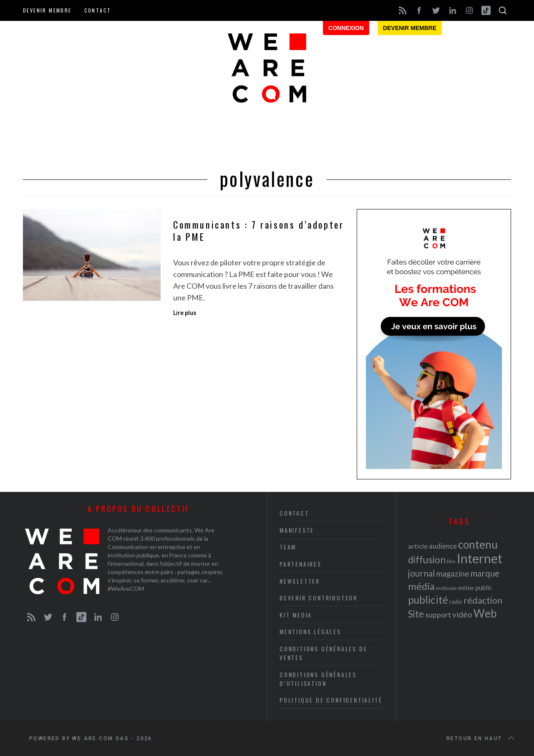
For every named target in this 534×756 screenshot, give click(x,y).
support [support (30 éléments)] (438, 615)
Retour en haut (481, 738)
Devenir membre (47, 10)
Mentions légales (310, 631)
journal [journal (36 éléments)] (422, 573)
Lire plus (185, 313)
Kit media (296, 615)
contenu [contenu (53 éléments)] (478, 544)
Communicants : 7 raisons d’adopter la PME (258, 231)
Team (288, 547)
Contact (98, 10)
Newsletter (300, 581)
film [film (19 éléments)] (451, 561)
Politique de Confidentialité (331, 700)
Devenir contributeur (319, 598)
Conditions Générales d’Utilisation (318, 679)
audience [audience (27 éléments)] (443, 546)
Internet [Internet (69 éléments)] (480, 558)
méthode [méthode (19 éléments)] (446, 588)
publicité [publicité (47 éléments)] (428, 600)
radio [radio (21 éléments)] (456, 602)
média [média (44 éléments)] (421, 586)
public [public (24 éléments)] (484, 587)
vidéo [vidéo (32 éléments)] (462, 614)
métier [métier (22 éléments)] (466, 588)
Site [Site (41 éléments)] (416, 614)
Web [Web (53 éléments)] (485, 613)
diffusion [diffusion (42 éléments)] (427, 559)
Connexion (346, 28)
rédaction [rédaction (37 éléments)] (483, 600)
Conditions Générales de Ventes (323, 653)
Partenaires (301, 564)
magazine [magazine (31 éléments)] (453, 573)
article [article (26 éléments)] (418, 546)
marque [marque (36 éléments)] (485, 573)
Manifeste (297, 530)
